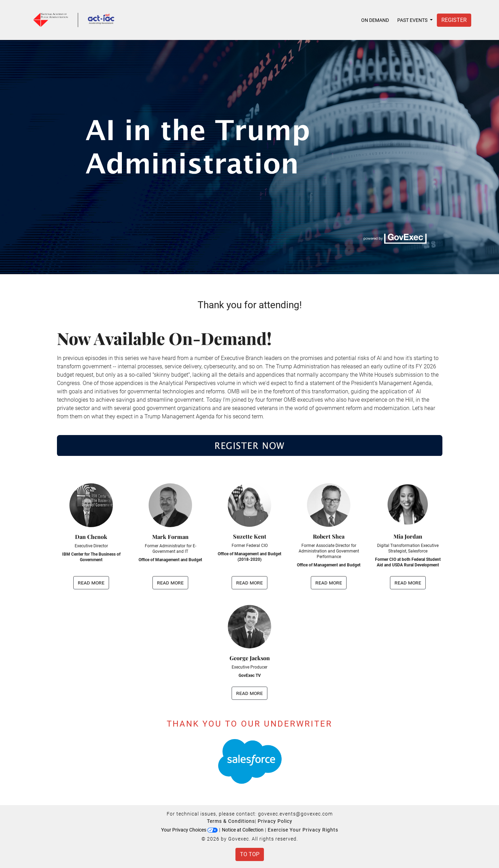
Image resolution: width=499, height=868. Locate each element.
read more (91, 583)
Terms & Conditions (231, 821)
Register (454, 20)
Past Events (413, 20)
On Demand (375, 20)
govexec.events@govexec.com (295, 814)
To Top (250, 854)
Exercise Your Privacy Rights (303, 830)
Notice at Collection (243, 830)
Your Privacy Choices (189, 830)
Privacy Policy (275, 821)
